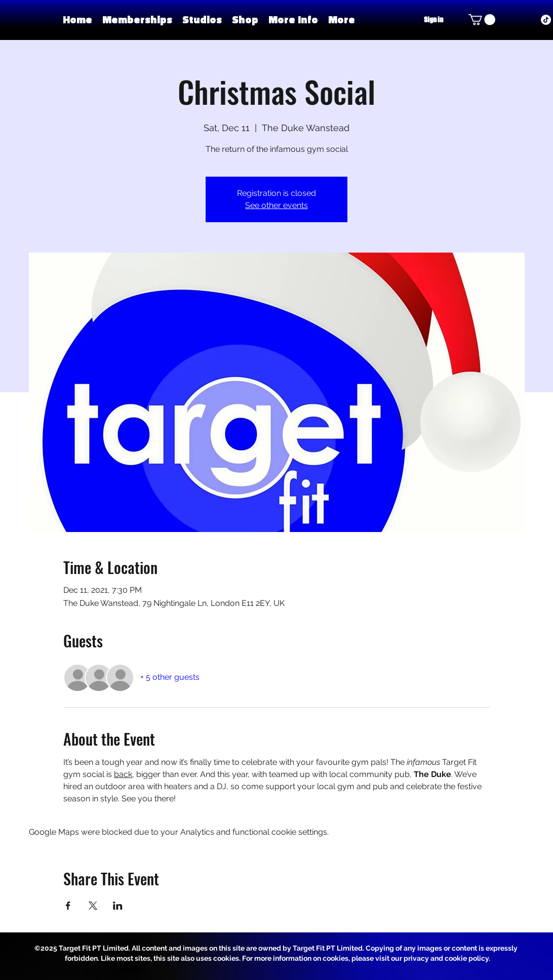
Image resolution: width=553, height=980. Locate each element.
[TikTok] (546, 20)
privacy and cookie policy (446, 958)
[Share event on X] (93, 906)
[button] (202, 19)
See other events (276, 205)
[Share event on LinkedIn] (118, 906)
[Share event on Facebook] (68, 906)
